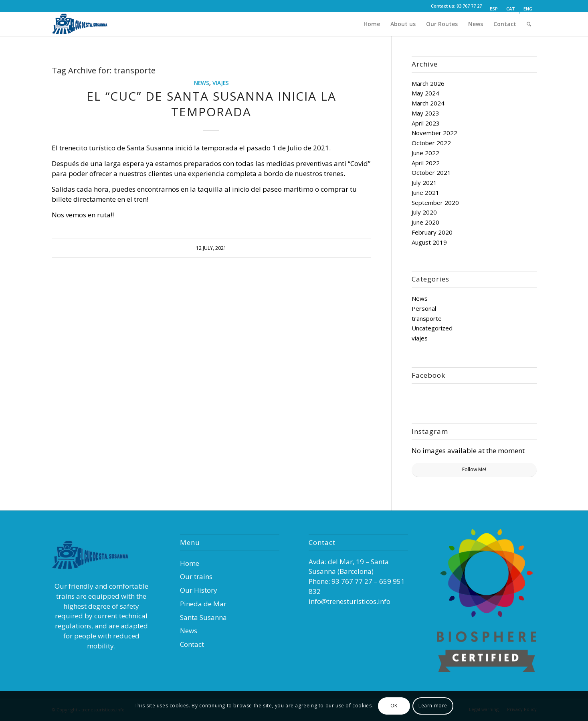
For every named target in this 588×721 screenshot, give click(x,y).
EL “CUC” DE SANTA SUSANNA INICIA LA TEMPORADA (211, 104)
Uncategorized (432, 328)
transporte (427, 318)
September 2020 (435, 203)
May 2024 (425, 93)
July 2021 (424, 182)
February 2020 (432, 232)
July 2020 (424, 212)
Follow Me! (474, 469)
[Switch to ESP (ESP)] (494, 9)
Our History (199, 590)
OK (394, 706)
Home (190, 563)
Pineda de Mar (203, 604)
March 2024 (428, 103)
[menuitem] (494, 9)
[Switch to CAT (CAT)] (511, 9)
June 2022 (425, 153)
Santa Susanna (203, 617)
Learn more (433, 706)
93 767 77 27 (469, 6)
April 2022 (426, 163)
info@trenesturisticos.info (350, 601)
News (202, 83)
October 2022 (431, 143)
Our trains (196, 576)
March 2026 (428, 83)
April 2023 (426, 123)
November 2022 (434, 133)
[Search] (529, 24)
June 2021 (425, 192)
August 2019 (429, 242)
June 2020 (425, 222)
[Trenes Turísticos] (88, 24)
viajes (221, 83)
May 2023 (425, 113)
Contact (192, 644)
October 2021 (431, 172)
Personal (424, 308)
